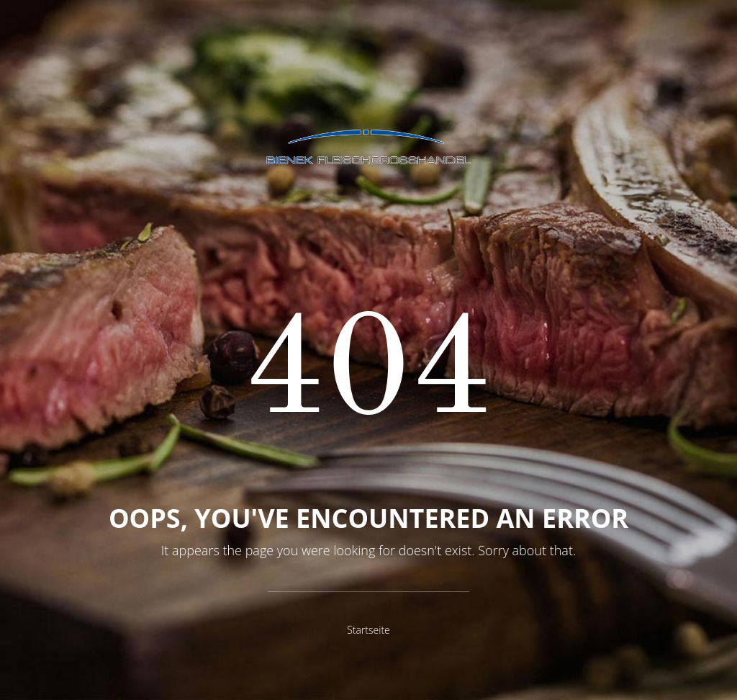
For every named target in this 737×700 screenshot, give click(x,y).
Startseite (368, 630)
